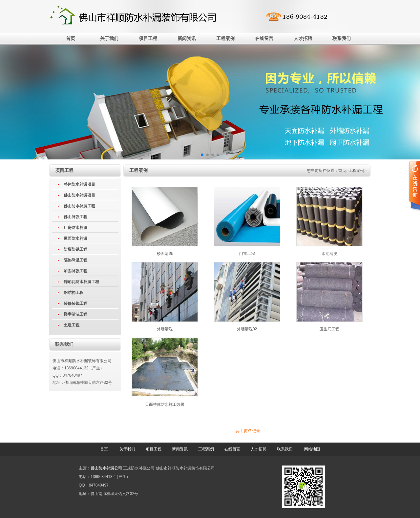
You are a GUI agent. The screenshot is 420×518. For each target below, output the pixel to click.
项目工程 (148, 39)
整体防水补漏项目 (79, 184)
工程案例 (225, 39)
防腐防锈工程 (75, 249)
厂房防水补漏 (75, 228)
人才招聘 (303, 39)
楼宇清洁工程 (75, 314)
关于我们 (109, 39)
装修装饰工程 (75, 303)
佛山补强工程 (75, 217)
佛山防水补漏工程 (79, 206)
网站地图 (312, 449)
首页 (71, 39)
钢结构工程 (73, 293)
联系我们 (342, 39)
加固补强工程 (75, 271)
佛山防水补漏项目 (79, 195)
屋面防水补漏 (75, 238)
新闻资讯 (187, 39)
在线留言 (264, 39)
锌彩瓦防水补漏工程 (81, 282)
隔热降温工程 (75, 260)
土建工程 (72, 325)
